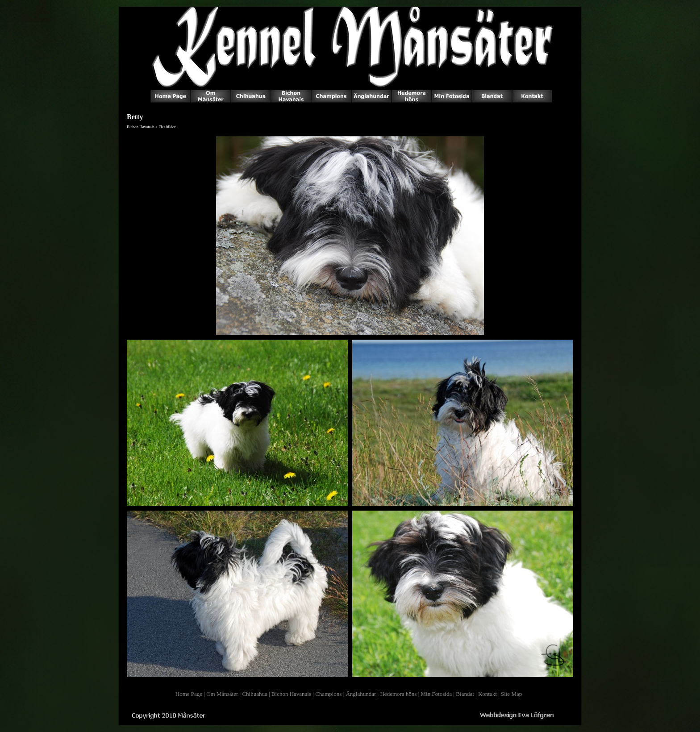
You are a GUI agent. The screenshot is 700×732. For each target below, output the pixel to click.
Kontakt (487, 694)
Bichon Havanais (291, 694)
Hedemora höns (398, 694)
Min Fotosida (437, 694)
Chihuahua (254, 694)
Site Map (511, 694)
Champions (328, 694)
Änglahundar (361, 694)
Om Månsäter (222, 694)
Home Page (189, 694)
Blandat (465, 694)
